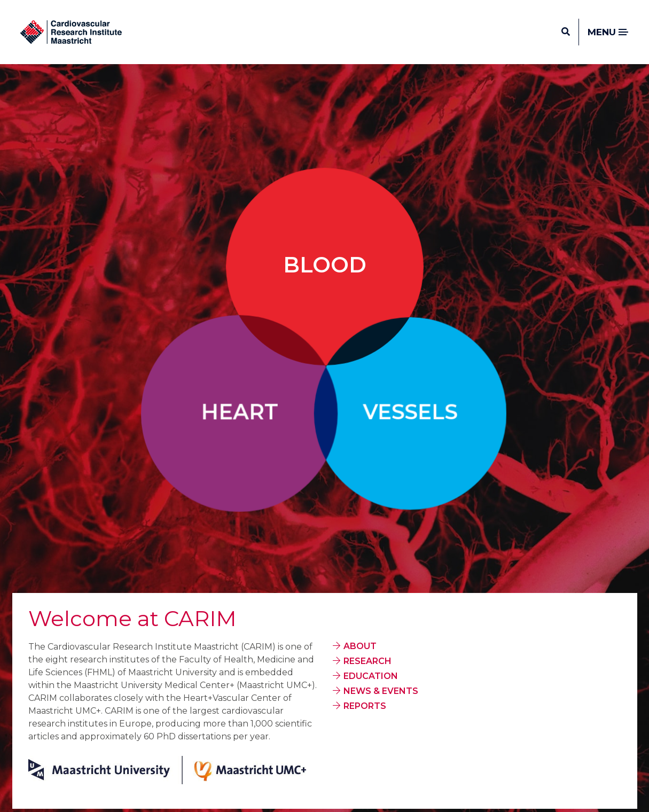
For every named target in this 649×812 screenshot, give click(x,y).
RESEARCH (367, 661)
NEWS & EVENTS (381, 691)
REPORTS (365, 706)
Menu (608, 32)
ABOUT (360, 646)
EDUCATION (371, 676)
